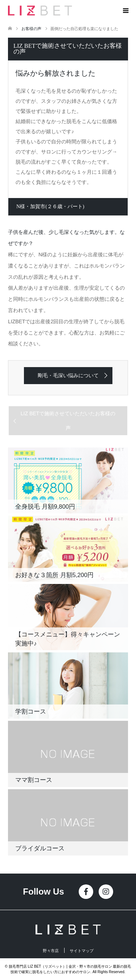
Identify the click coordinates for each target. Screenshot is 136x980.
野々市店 (51, 951)
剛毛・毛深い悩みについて (68, 375)
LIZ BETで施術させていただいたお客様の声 (68, 421)
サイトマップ (82, 951)
